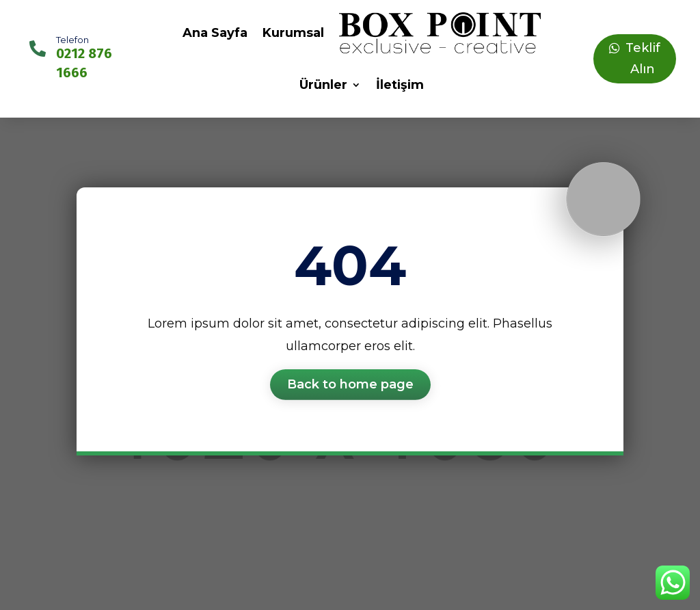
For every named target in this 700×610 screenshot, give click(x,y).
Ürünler (323, 85)
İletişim (400, 85)
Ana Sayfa (215, 33)
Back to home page (350, 384)
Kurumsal (293, 33)
